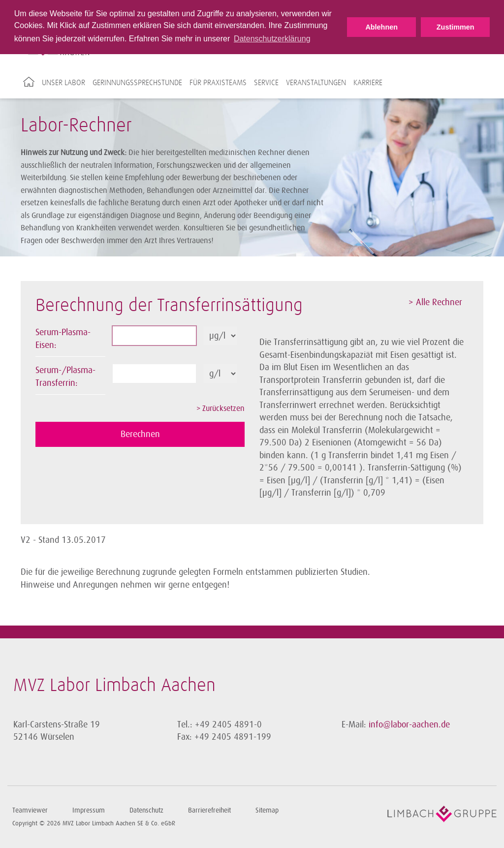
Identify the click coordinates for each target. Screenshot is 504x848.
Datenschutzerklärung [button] (272, 39)
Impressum (89, 810)
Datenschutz (146, 810)
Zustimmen (456, 27)
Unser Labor (63, 83)
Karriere (368, 83)
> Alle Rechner (435, 302)
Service (266, 83)
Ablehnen (381, 27)
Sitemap (267, 810)
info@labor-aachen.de (409, 724)
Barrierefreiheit (209, 810)
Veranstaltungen (316, 83)
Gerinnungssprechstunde (137, 83)
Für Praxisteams (218, 83)
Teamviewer (30, 810)
